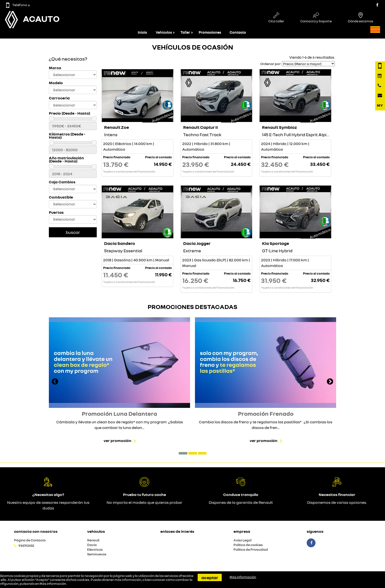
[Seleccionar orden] (308, 64)
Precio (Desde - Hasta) (69, 113)
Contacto (238, 32)
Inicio (142, 32)
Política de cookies (248, 545)
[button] (183, 453)
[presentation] (55, 382)
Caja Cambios (62, 182)
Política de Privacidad (251, 550)
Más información (53, 584)
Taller (185, 32)
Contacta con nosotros (36, 531)
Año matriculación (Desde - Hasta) (66, 160)
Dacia (92, 545)
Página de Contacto (30, 540)
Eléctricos (95, 550)
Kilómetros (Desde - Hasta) (67, 136)
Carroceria (59, 98)
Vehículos (164, 32)
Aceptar (210, 577)
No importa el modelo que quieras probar (144, 502)
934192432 (26, 546)
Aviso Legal (242, 540)
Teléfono (17, 5)
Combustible (61, 197)
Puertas (56, 212)
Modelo (56, 83)
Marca (55, 68)
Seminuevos (97, 554)
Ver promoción (117, 441)
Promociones (210, 32)
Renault (93, 540)
